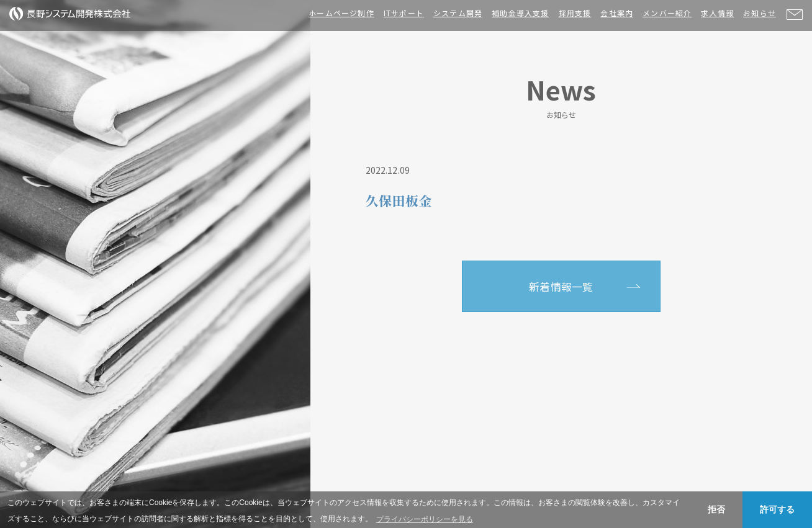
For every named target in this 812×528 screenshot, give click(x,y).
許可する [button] (777, 509)
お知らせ (760, 13)
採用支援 (575, 13)
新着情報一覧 (561, 287)
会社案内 (617, 13)
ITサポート (404, 13)
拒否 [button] (716, 509)
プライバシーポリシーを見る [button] (425, 519)
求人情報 (717, 13)
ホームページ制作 (341, 13)
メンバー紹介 (667, 13)
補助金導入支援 (520, 13)
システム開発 (458, 13)
